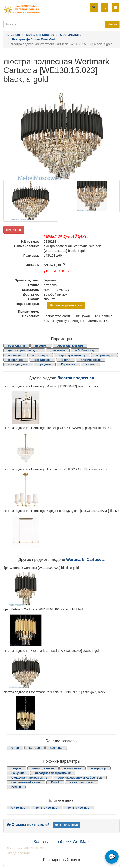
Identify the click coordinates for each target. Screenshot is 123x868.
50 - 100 (34, 748)
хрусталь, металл (70, 346)
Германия (68, 364)
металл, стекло (43, 768)
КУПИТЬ (14, 230)
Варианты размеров (66, 305)
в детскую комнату (72, 355)
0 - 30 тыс (18, 808)
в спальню (16, 360)
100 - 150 (56, 748)
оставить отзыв (67, 825)
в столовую (42, 360)
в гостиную (40, 355)
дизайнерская (91, 360)
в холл (66, 360)
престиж (41, 346)
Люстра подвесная (76, 378)
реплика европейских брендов (80, 778)
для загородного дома (24, 350)
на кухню (18, 773)
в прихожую (105, 355)
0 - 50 (15, 748)
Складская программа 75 (29, 778)
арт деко (45, 364)
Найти (112, 24)
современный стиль (26, 782)
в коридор (99, 768)
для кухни (58, 350)
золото (90, 364)
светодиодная (18, 364)
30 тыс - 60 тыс (46, 808)
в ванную (15, 355)
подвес (17, 768)
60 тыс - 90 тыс (78, 808)
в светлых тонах (82, 782)
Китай (55, 782)
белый (16, 787)
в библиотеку (85, 350)
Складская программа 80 (53, 773)
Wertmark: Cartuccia (85, 560)
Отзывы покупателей (28, 825)
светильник (16, 346)
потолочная (73, 768)
